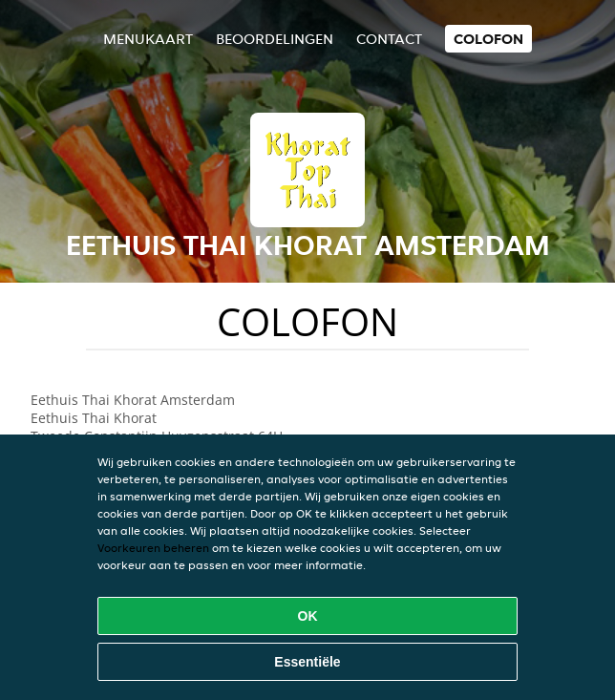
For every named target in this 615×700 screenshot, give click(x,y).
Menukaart (148, 39)
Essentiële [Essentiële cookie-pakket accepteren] (307, 662)
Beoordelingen (275, 39)
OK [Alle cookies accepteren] (308, 616)
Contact (389, 39)
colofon (488, 39)
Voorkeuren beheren (153, 548)
